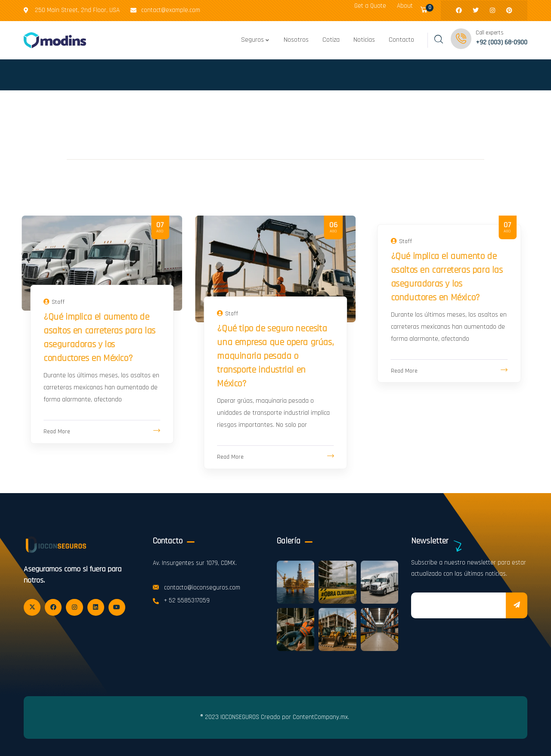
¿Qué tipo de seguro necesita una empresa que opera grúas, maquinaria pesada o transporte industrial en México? (275, 356)
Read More (57, 432)
